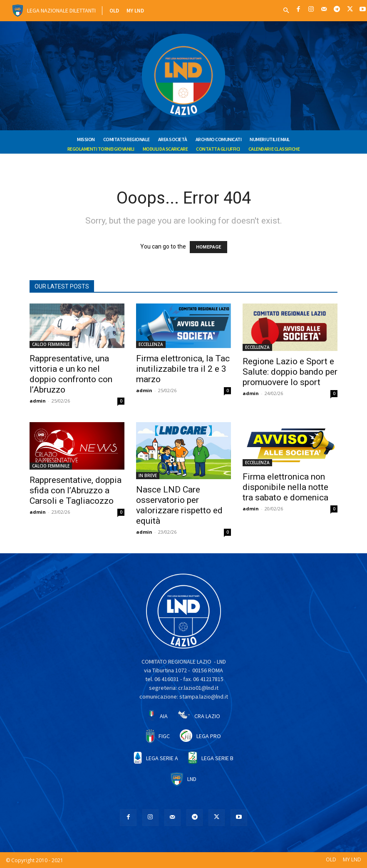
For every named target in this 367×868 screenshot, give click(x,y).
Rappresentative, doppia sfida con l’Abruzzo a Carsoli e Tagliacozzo (76, 490)
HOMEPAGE (208, 247)
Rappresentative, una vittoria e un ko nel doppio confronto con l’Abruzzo (71, 374)
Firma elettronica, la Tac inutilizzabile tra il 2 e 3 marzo (183, 369)
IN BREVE (148, 475)
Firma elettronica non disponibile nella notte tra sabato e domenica (285, 487)
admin (38, 401)
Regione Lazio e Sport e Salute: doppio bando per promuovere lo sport (290, 372)
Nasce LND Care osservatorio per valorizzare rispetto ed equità (179, 505)
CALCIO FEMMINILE (51, 344)
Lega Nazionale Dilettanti (61, 10)
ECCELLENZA (151, 344)
